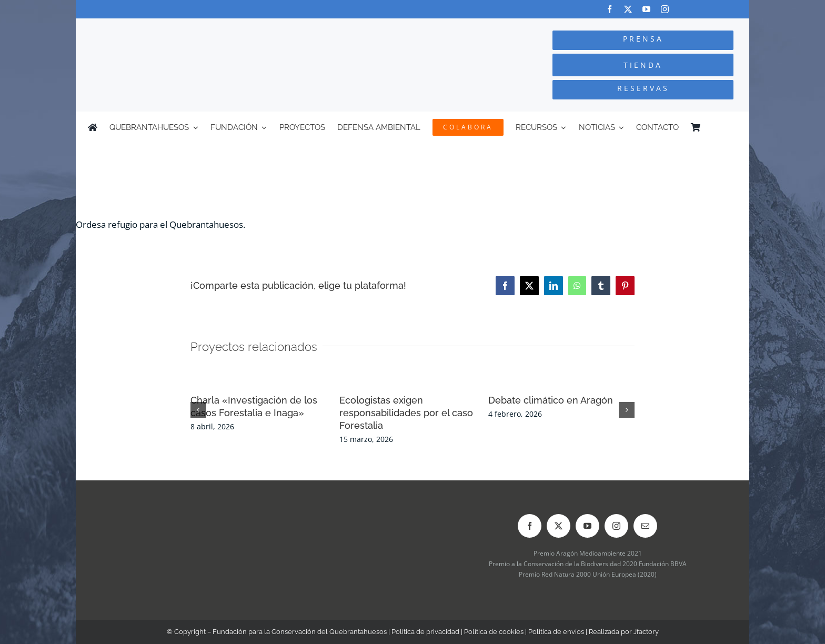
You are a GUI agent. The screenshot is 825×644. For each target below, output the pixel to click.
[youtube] (646, 9)
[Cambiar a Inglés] (732, 127)
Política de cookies (494, 632)
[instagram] (665, 9)
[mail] (645, 526)
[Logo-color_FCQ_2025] (203, 28)
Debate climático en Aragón (551, 400)
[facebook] (610, 9)
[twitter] (628, 9)
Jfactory (646, 632)
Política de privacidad (425, 632)
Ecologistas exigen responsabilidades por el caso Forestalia (406, 413)
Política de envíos (556, 632)
